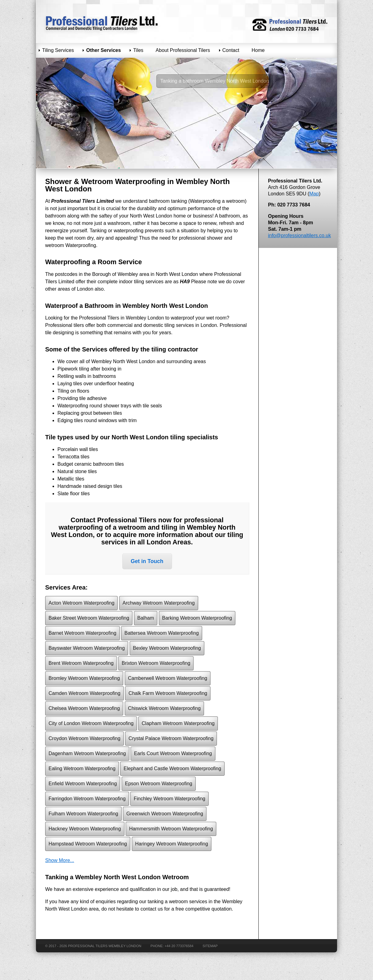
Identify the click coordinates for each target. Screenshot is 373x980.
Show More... (60, 860)
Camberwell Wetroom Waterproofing (168, 678)
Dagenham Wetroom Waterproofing (87, 753)
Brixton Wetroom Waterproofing (156, 663)
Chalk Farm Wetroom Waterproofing (168, 693)
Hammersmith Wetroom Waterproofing (171, 829)
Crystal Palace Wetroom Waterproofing (171, 738)
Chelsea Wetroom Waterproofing (84, 708)
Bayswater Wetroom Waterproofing (87, 648)
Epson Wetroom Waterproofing (159, 784)
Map (314, 194)
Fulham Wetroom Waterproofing (83, 814)
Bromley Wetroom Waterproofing (84, 678)
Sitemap (210, 946)
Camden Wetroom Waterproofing (84, 693)
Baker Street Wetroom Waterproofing (89, 618)
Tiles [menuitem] (138, 50)
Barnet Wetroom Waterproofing (82, 633)
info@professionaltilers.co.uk (299, 235)
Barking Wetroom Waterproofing (197, 618)
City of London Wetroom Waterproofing (91, 723)
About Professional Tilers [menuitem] (183, 50)
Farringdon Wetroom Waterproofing (87, 799)
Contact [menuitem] (231, 50)
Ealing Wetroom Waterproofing (82, 768)
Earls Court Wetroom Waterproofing (173, 753)
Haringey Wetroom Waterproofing (172, 844)
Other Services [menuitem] (103, 50)
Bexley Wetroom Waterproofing (167, 648)
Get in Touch (147, 561)
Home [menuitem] (258, 50)
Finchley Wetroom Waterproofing (169, 799)
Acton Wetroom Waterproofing (81, 603)
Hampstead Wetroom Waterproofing (88, 844)
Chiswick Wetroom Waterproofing (165, 708)
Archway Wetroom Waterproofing (159, 603)
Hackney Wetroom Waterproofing (85, 829)
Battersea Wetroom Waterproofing (162, 633)
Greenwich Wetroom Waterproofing (165, 814)
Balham (146, 618)
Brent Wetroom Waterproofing (81, 663)
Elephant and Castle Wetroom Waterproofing (172, 768)
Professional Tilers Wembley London (105, 946)
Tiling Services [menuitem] (58, 50)
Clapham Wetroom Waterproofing (178, 723)
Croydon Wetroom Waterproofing (84, 738)
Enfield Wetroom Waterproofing (83, 784)
